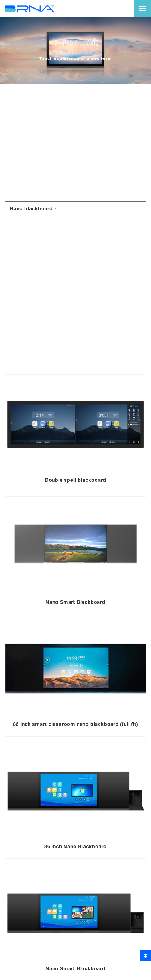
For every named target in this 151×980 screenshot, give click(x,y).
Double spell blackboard (75, 481)
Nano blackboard (31, 209)
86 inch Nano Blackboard (75, 847)
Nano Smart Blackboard (75, 603)
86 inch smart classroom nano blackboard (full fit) (76, 725)
